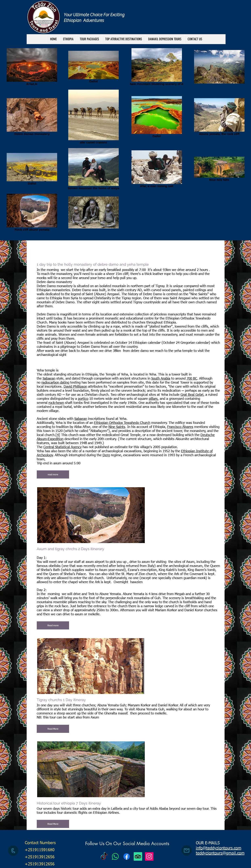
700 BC (192, 379)
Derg (106, 455)
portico (83, 399)
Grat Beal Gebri (192, 395)
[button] (89, 39)
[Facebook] (127, 856)
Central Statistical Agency (62, 447)
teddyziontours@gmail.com (220, 853)
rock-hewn (56, 403)
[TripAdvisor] (138, 856)
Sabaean (49, 379)
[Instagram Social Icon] (149, 856)
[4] (58, 435)
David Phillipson (75, 387)
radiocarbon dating (55, 383)
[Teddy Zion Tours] (104, 856)
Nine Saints (117, 427)
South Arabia (161, 379)
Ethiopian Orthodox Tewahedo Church (122, 423)
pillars (153, 399)
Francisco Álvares (180, 427)
